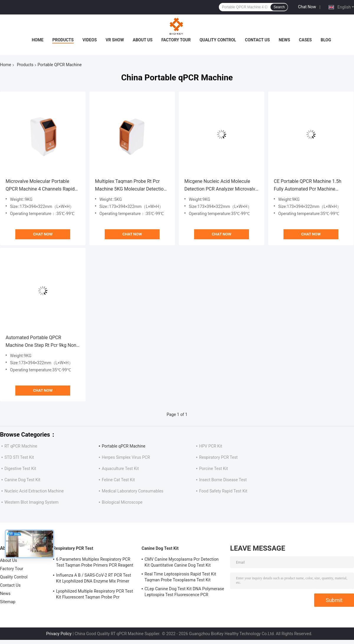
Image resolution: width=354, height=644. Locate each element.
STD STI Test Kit (19, 457)
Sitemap (8, 602)
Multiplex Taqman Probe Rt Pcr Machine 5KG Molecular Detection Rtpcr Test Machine (131, 186)
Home (38, 40)
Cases (305, 40)
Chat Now (307, 7)
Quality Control (218, 40)
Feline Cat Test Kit (118, 480)
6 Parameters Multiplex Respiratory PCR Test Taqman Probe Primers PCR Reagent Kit (95, 563)
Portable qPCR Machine (124, 446)
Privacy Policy (59, 634)
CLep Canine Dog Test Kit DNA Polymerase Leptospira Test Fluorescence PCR (184, 592)
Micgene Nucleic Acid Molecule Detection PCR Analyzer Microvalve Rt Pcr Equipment (221, 186)
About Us (143, 40)
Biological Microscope (122, 502)
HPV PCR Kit (211, 446)
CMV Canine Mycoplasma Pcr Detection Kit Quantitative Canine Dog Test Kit (182, 562)
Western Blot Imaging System (31, 502)
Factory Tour (176, 40)
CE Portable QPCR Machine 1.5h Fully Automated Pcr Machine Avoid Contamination (308, 186)
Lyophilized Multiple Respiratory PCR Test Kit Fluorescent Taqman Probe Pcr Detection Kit (95, 595)
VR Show (115, 40)
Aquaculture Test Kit (120, 469)
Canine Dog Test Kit (22, 480)
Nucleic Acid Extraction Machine (34, 491)
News (285, 40)
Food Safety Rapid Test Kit (223, 491)
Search (279, 7)
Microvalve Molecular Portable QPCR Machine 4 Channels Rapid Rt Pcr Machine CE (40, 186)
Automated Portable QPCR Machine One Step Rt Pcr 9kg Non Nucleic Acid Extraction (41, 342)
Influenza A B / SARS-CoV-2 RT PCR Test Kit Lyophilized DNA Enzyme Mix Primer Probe (94, 579)
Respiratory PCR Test (218, 457)
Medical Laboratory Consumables (133, 491)
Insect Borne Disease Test (223, 480)
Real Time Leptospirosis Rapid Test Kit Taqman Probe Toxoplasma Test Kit (180, 577)
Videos (90, 40)
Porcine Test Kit (214, 469)
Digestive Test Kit (20, 469)
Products (63, 40)
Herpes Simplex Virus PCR (126, 457)
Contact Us (257, 40)
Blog (326, 40)
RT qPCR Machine (21, 446)
